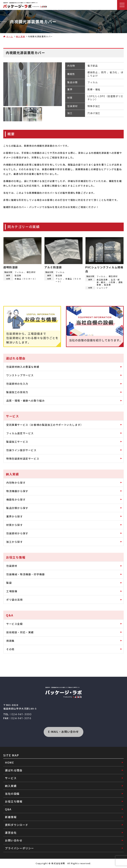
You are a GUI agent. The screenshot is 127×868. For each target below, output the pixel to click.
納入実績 (21, 36)
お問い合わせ (14, 840)
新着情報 (11, 817)
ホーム (10, 36)
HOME (9, 762)
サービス (11, 778)
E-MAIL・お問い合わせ (63, 732)
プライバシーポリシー (20, 848)
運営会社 (11, 833)
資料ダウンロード (17, 825)
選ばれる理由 (14, 770)
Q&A (8, 809)
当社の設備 (12, 794)
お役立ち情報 (14, 801)
